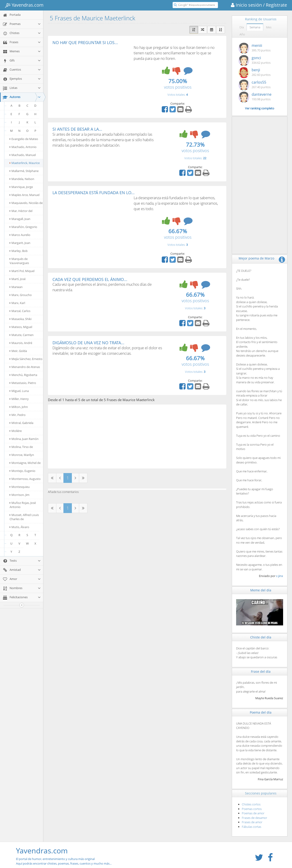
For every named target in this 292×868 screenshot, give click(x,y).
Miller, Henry (19, 399)
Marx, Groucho (21, 295)
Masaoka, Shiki (21, 319)
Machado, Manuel (23, 155)
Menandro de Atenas (25, 367)
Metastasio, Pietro (23, 383)
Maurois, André (21, 343)
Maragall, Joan (20, 219)
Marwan (16, 287)
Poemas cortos (252, 809)
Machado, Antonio (23, 147)
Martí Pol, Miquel (22, 271)
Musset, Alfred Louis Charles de (24, 517)
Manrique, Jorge (21, 187)
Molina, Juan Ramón (24, 439)
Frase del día (261, 671)
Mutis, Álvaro (19, 527)
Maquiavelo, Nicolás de (26, 203)
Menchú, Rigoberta (23, 375)
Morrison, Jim (20, 495)
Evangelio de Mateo (24, 139)
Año (242, 34)
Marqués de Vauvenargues (19, 261)
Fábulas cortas (252, 827)
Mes (269, 27)
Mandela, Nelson (22, 179)
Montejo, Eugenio (22, 471)
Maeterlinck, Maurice (25, 163)
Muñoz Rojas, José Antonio (23, 505)
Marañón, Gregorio (23, 227)
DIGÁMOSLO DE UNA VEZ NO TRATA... (88, 343)
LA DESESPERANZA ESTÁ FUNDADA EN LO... (94, 193)
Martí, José (18, 279)
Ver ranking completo (260, 108)
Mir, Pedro (18, 415)
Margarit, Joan (20, 243)
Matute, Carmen (22, 335)
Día (242, 27)
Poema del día (261, 712)
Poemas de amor (253, 813)
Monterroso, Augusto (25, 479)
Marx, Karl (17, 303)
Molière (16, 431)
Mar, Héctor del (21, 211)
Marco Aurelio (20, 235)
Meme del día (261, 590)
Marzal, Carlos (20, 311)
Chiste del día (261, 637)
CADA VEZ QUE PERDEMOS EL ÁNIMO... (90, 279)
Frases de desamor (254, 818)
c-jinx (280, 576)
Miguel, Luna (19, 391)
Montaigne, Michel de (25, 463)
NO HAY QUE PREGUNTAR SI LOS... (85, 42)
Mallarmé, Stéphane (24, 171)
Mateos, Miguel (21, 327)
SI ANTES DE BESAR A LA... (77, 129)
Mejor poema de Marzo (256, 258)
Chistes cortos (251, 804)
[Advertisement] (91, 79)
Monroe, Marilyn (22, 455)
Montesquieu (20, 487)
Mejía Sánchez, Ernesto (26, 359)
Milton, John (19, 407)
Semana (255, 27)
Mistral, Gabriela (21, 423)
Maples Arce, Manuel (25, 195)
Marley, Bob (19, 251)
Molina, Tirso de (21, 447)
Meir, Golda (18, 351)
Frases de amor (252, 822)
